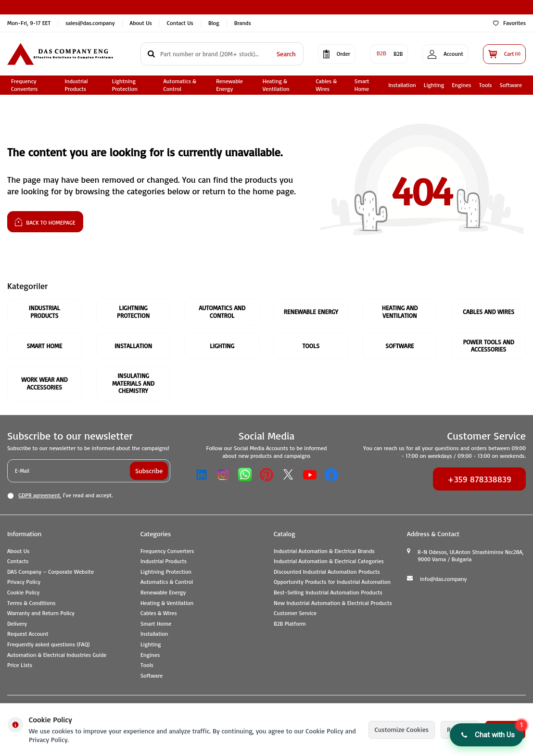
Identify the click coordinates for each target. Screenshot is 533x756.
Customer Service (295, 613)
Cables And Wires (489, 312)
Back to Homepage (45, 221)
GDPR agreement (39, 495)
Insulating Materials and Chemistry (133, 383)
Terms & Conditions (31, 603)
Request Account (28, 634)
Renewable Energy (229, 85)
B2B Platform (290, 624)
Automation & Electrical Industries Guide (57, 655)
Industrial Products (76, 85)
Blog (214, 23)
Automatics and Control (222, 312)
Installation (402, 85)
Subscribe (149, 471)
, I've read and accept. (60, 495)
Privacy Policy (24, 582)
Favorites (509, 23)
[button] (487, 735)
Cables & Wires (326, 85)
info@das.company (443, 579)
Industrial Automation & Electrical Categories (329, 561)
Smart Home (362, 85)
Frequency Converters (24, 85)
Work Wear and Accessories (44, 383)
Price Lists (20, 665)
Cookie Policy (23, 592)
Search (286, 54)
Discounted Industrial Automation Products (327, 572)
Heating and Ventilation (400, 312)
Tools (486, 85)
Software (511, 85)
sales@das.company (90, 23)
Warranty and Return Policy (41, 613)
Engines (461, 85)
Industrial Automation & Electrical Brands (324, 551)
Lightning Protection (125, 85)
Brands (243, 23)
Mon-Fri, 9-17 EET (29, 23)
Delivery (17, 624)
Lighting (434, 85)
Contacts (18, 561)
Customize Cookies (402, 729)
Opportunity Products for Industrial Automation (332, 582)
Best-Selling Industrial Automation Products (328, 592)
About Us (141, 23)
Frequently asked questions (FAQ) (48, 644)
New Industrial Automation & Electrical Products (333, 603)
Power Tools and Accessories (488, 346)
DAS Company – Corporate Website (51, 572)
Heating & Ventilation (276, 85)
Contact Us (180, 23)
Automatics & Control (180, 85)
